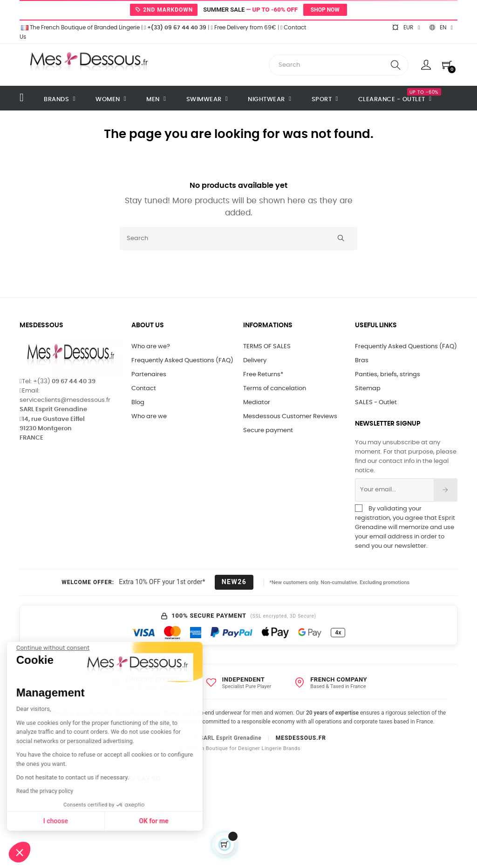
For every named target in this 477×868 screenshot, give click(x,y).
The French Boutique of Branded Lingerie (80, 28)
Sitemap (368, 389)
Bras (362, 361)
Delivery (255, 361)
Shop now (325, 10)
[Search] (238, 239)
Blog (138, 403)
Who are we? (151, 347)
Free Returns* (263, 375)
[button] (20, 852)
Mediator (257, 403)
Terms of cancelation (275, 389)
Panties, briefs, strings (388, 375)
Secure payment (268, 431)
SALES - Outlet (376, 403)
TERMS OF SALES (267, 347)
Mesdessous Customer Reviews (290, 417)
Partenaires (149, 375)
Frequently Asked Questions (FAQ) (182, 361)
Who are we (149, 417)
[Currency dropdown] (406, 28)
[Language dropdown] (441, 28)
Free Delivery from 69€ (243, 28)
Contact (144, 389)
